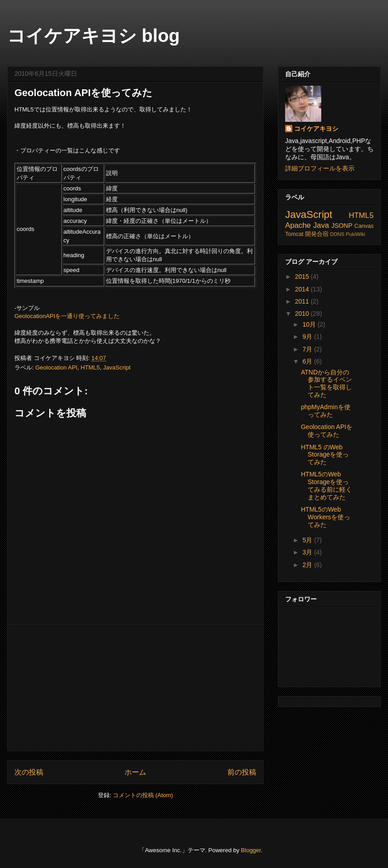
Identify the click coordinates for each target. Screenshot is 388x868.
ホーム (135, 772)
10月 (310, 324)
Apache (298, 225)
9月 (308, 337)
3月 (308, 552)
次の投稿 (29, 772)
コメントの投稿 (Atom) (143, 795)
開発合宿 (317, 234)
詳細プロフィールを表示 (320, 168)
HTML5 (90, 367)
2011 (303, 301)
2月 (308, 565)
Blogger (251, 850)
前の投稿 (242, 772)
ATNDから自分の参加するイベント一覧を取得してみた (326, 383)
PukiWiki (355, 234)
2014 (303, 289)
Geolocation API (56, 367)
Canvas (364, 226)
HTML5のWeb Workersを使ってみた (326, 517)
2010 (303, 314)
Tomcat (294, 234)
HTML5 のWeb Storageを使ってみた (325, 455)
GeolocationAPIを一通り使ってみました (67, 316)
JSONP (342, 226)
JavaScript (117, 367)
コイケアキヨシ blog (94, 36)
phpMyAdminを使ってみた (326, 411)
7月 (308, 349)
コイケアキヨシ (316, 129)
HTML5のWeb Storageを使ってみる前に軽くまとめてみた (326, 485)
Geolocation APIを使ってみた (83, 93)
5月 (308, 540)
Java (321, 225)
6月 (308, 361)
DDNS (337, 234)
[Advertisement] (135, 688)
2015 (303, 277)
